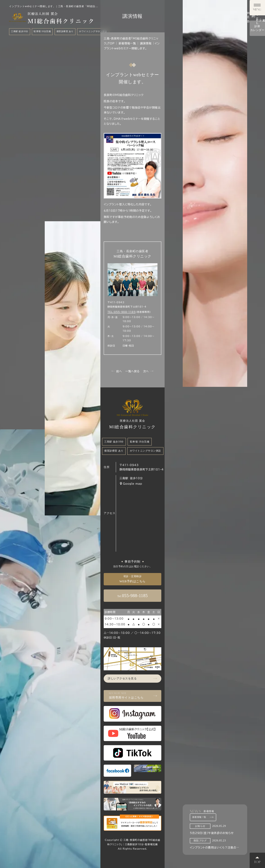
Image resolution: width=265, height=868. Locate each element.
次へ (148, 371)
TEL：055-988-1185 (122, 312)
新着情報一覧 (203, 817)
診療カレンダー (257, 172)
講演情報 (146, 43)
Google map (131, 483)
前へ (117, 371)
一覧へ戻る (132, 371)
